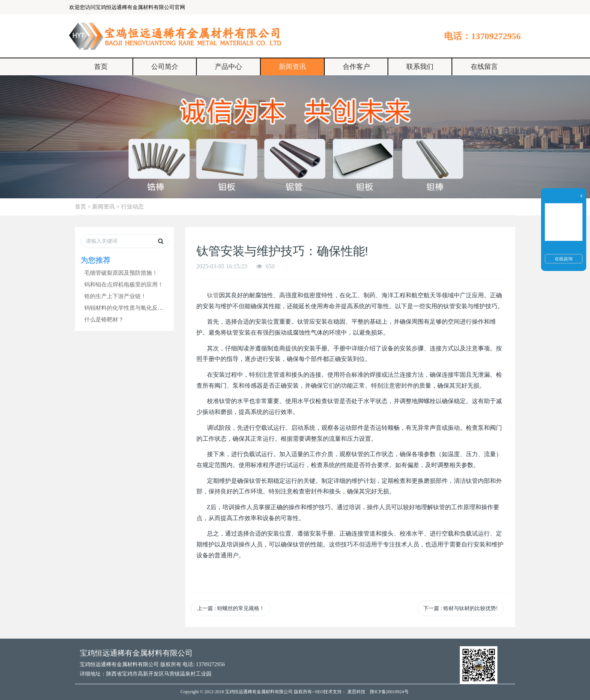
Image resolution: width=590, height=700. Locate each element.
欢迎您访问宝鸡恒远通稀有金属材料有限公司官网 (127, 7)
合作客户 (356, 67)
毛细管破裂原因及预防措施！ (121, 273)
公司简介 (165, 67)
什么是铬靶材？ (104, 319)
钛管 (213, 295)
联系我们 (420, 67)
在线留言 (484, 67)
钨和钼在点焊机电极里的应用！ (124, 284)
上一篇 (231, 608)
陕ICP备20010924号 (389, 692)
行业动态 (132, 206)
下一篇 (461, 608)
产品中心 (228, 67)
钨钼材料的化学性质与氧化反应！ (127, 308)
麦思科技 (356, 692)
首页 (101, 67)
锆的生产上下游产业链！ (115, 296)
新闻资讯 (292, 67)
